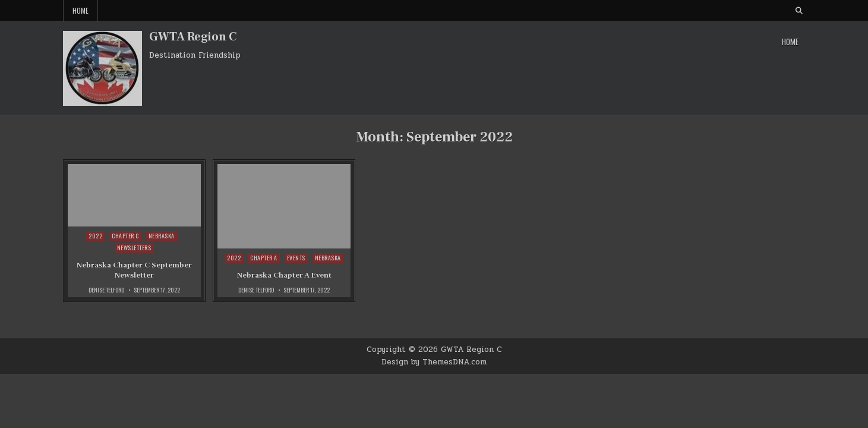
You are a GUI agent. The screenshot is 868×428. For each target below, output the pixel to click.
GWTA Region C (193, 37)
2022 (95, 236)
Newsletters (134, 248)
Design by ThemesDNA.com (434, 362)
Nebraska (162, 236)
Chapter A (264, 258)
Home (81, 10)
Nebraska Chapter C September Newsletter (134, 270)
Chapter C (125, 236)
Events (296, 258)
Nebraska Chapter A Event (284, 275)
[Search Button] (799, 11)
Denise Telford (106, 290)
